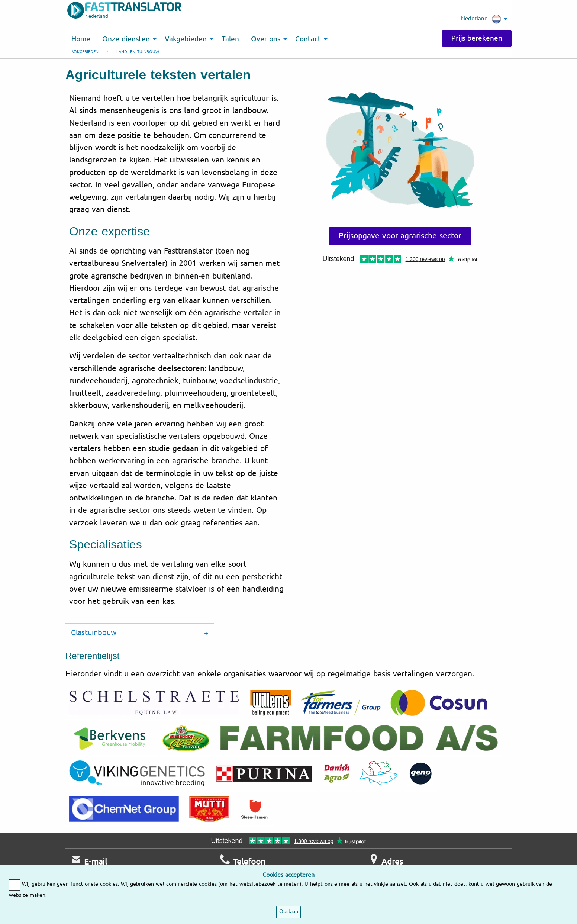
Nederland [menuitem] (481, 19)
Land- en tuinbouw (138, 52)
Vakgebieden (85, 52)
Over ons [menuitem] (266, 39)
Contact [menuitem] (308, 39)
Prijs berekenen (477, 38)
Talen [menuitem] (230, 39)
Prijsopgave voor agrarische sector (400, 236)
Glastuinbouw (94, 633)
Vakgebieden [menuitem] (186, 39)
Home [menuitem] (81, 39)
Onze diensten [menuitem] (126, 39)
